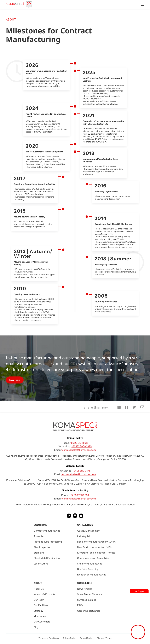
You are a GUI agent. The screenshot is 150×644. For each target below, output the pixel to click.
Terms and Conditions (49, 638)
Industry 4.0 (84, 536)
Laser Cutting (41, 564)
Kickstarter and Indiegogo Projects (96, 553)
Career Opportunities (89, 611)
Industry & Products (44, 594)
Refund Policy (86, 638)
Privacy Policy (69, 638)
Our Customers (42, 622)
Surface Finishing (87, 600)
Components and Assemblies (93, 558)
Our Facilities (41, 605)
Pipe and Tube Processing (48, 542)
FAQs (80, 605)
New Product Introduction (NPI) (94, 547)
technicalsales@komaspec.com (79, 450)
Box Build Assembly (88, 569)
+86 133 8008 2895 (82, 446)
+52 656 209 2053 (79, 495)
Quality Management (89, 531)
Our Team (39, 600)
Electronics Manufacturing (92, 575)
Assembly (39, 536)
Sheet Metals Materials (90, 594)
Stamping (39, 553)
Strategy (38, 611)
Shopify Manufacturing (90, 564)
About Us (39, 589)
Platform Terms (104, 638)
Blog (36, 627)
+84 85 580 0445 (82, 471)
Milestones (40, 616)
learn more (15, 380)
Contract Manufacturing (47, 531)
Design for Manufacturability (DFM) (97, 542)
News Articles (85, 589)
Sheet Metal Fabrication (47, 558)
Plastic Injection (42, 547)
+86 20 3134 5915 (79, 443)
